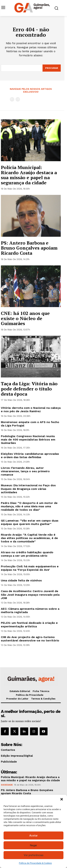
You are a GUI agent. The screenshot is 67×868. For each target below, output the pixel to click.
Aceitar (33, 836)
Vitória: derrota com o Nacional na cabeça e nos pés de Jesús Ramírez (31, 410)
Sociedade (7, 785)
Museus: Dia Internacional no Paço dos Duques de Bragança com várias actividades (28, 489)
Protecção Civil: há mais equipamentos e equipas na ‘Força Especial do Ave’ (30, 568)
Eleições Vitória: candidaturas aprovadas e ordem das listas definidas (30, 455)
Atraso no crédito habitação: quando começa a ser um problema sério (27, 554)
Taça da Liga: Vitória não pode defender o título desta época (29, 389)
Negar (33, 845)
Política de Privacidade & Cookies (35, 863)
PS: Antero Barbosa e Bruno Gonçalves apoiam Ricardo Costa (29, 248)
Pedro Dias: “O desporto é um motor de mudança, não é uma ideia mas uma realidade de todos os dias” (29, 506)
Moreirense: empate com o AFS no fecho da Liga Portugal (30, 424)
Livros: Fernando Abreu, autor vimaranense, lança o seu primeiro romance (25, 471)
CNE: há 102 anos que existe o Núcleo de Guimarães (25, 318)
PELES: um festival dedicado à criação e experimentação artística (29, 625)
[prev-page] (12, 99)
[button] (62, 799)
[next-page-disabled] (18, 99)
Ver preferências (34, 855)
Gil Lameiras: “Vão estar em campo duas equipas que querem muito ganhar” (30, 522)
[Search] (52, 68)
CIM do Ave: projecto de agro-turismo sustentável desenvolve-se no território (30, 639)
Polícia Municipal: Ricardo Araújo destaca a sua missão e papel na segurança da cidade (29, 175)
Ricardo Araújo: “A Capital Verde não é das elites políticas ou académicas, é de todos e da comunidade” (29, 538)
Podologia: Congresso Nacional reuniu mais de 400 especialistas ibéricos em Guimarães (28, 440)
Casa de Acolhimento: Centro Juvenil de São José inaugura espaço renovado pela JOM (30, 594)
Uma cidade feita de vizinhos (21, 580)
